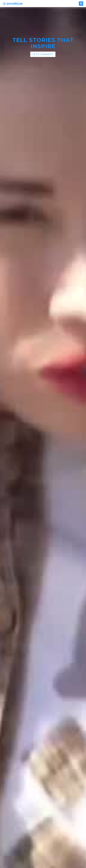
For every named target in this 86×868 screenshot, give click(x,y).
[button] (81, 4)
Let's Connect (43, 54)
